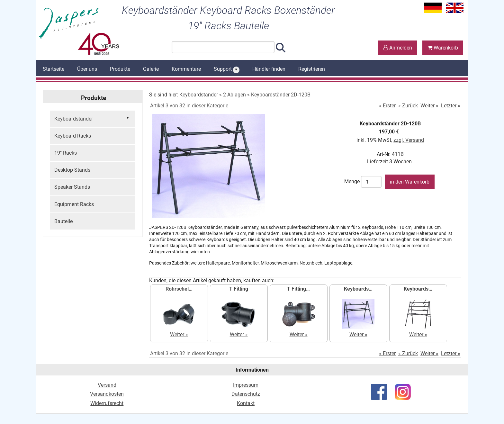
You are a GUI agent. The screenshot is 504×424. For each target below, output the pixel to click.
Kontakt (246, 403)
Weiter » (429, 106)
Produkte (120, 69)
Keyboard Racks (73, 136)
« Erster (387, 106)
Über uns (87, 69)
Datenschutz (246, 394)
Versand (107, 385)
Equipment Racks (74, 204)
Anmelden (398, 48)
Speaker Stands (72, 187)
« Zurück (408, 106)
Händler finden (269, 69)
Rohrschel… (179, 289)
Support (227, 69)
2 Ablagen (234, 95)
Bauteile (63, 221)
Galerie (151, 69)
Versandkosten (107, 394)
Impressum (246, 385)
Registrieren (312, 69)
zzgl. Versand (409, 140)
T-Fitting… (298, 289)
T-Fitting (239, 289)
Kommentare (186, 69)
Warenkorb (443, 48)
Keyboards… (358, 289)
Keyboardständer (93, 118)
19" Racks (66, 153)
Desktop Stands (72, 170)
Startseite (54, 69)
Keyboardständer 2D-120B (281, 95)
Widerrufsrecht (107, 403)
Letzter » (451, 106)
